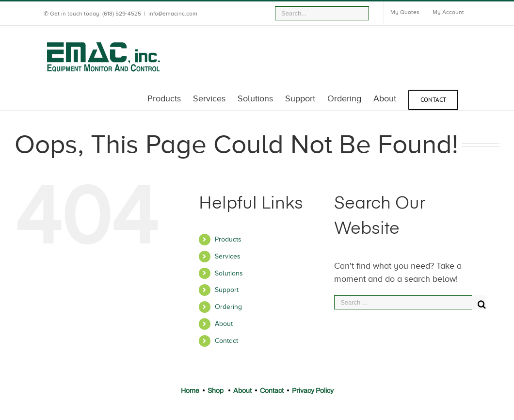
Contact (226, 341)
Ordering (228, 307)
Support (227, 290)
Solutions (229, 273)
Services (228, 256)
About (224, 324)
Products (228, 239)
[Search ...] (403, 302)
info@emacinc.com (173, 14)
